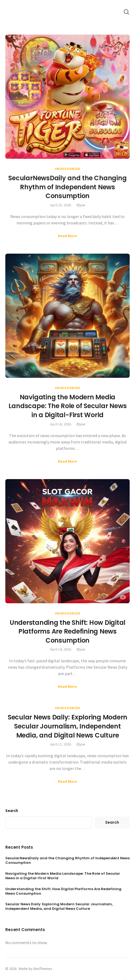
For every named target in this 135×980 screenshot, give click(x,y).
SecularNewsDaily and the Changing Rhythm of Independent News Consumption (67, 187)
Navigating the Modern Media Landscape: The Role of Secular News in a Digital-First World (68, 406)
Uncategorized (67, 169)
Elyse (81, 205)
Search (12, 811)
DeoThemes (43, 969)
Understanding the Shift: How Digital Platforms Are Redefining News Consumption (67, 631)
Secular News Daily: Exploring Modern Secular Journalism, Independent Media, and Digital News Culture (67, 726)
